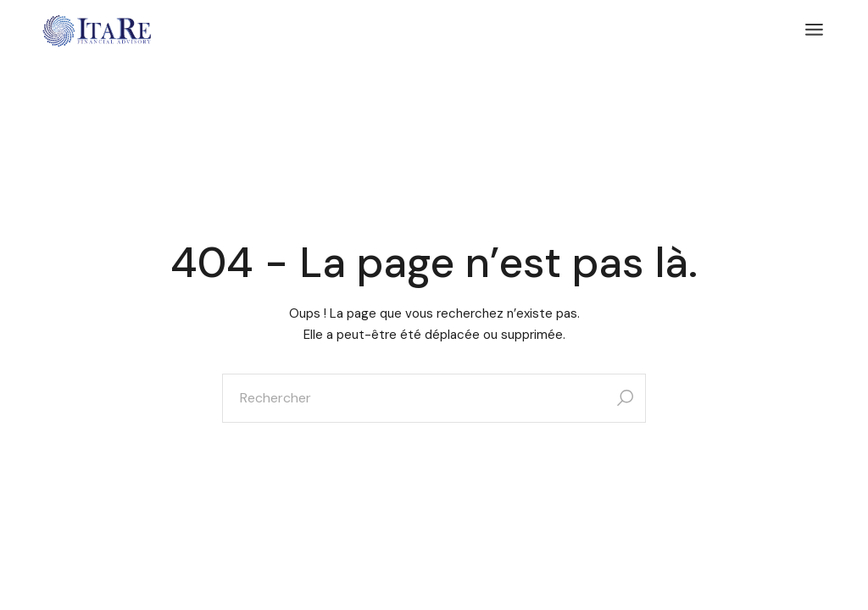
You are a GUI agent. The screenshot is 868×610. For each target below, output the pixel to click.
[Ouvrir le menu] (814, 30)
